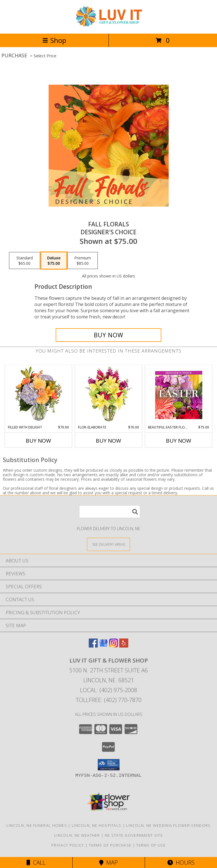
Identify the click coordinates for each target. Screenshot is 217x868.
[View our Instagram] (114, 646)
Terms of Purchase (110, 845)
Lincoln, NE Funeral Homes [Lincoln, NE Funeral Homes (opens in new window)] (37, 825)
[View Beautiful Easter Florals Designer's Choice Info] (179, 395)
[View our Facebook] (93, 646)
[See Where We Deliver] (108, 544)
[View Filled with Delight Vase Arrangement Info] (39, 395)
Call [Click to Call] (36, 862)
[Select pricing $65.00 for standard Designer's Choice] (25, 261)
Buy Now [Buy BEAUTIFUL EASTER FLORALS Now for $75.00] (179, 441)
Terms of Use (151, 845)
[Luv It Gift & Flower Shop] (108, 25)
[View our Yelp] (124, 646)
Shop (54, 40)
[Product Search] (110, 512)
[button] (109, 765)
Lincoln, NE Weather (77, 835)
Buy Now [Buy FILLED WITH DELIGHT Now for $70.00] (38, 441)
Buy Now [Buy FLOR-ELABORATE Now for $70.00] (108, 441)
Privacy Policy (68, 845)
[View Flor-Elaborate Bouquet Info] (109, 395)
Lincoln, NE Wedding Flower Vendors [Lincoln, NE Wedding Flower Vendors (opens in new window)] (168, 825)
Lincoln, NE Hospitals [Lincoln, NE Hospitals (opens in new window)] (96, 825)
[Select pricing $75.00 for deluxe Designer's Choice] (54, 261)
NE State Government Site (134, 835)
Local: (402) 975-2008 (108, 690)
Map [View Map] (108, 862)
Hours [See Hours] (181, 862)
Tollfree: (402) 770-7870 (109, 700)
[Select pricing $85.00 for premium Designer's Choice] (83, 261)
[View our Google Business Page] (103, 646)
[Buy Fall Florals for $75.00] (108, 335)
